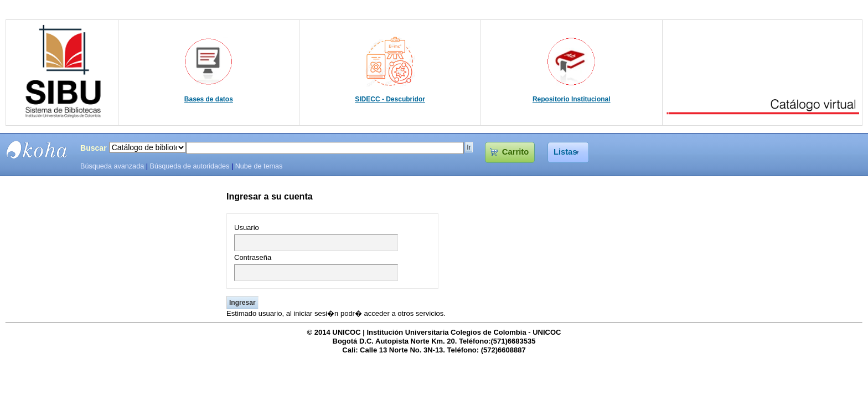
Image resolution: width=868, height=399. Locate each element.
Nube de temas (259, 166)
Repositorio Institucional (572, 99)
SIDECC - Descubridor (390, 99)
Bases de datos (209, 99)
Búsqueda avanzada (112, 166)
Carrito (515, 152)
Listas (565, 152)
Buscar (94, 148)
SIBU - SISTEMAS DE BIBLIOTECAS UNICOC (37, 150)
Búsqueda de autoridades (189, 166)
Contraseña (253, 257)
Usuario (247, 227)
